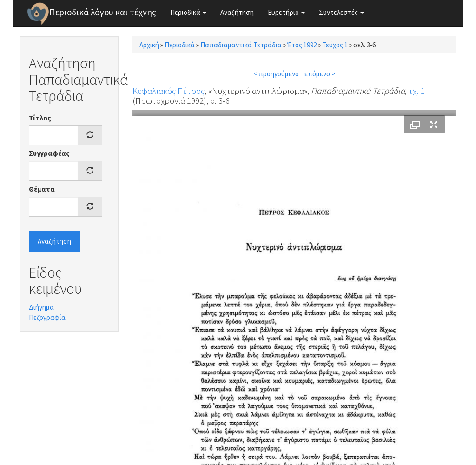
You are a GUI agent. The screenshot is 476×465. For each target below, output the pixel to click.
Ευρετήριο (286, 12)
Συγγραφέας (49, 153)
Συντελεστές (341, 12)
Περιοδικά (188, 12)
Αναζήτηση (237, 12)
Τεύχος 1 (335, 45)
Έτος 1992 (302, 45)
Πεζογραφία (47, 317)
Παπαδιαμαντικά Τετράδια (241, 45)
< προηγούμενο (276, 74)
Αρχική (149, 45)
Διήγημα (41, 307)
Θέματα (42, 189)
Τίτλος (40, 118)
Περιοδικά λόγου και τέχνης (103, 12)
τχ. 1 (417, 91)
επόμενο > (320, 74)
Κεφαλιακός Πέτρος (169, 91)
